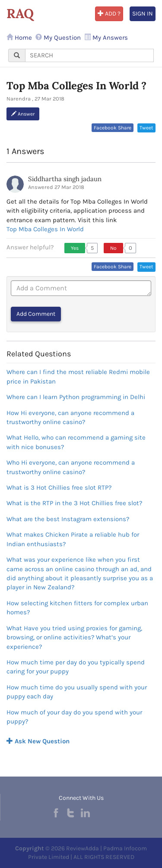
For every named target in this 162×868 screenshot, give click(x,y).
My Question (58, 38)
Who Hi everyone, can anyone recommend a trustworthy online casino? (71, 467)
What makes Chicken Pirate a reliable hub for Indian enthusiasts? (73, 539)
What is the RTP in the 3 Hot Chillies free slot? (74, 503)
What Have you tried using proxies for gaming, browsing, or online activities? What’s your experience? (74, 637)
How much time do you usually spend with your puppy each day (77, 692)
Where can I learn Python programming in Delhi (76, 397)
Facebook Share (113, 128)
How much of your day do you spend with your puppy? (74, 717)
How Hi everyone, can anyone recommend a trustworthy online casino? (70, 417)
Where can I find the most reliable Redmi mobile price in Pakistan (78, 376)
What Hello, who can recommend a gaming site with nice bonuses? (76, 442)
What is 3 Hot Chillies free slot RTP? (59, 487)
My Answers (106, 38)
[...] (89, 55)
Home (19, 38)
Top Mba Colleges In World (45, 229)
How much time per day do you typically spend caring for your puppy (76, 667)
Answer (23, 114)
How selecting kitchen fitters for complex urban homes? (77, 608)
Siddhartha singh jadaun (65, 179)
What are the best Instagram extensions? (68, 519)
